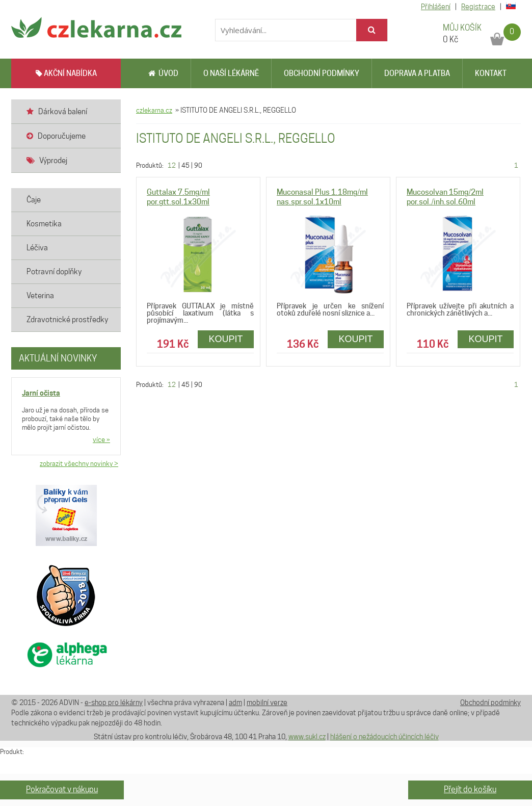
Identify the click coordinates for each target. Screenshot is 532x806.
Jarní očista (41, 393)
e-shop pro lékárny (114, 703)
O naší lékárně (231, 73)
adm (235, 703)
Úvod (163, 73)
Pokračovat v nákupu (62, 789)
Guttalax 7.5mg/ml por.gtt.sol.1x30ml (178, 197)
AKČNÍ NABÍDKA (66, 73)
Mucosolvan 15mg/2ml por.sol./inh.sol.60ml (445, 197)
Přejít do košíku (470, 789)
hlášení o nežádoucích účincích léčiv (384, 737)
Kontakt (491, 73)
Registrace (478, 7)
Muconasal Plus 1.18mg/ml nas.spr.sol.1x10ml (322, 197)
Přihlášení (436, 7)
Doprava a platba (417, 73)
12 (172, 165)
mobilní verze (267, 703)
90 (198, 165)
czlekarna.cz (154, 110)
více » (101, 439)
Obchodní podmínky (322, 73)
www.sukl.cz (307, 737)
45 (185, 165)
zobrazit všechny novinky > (79, 463)
